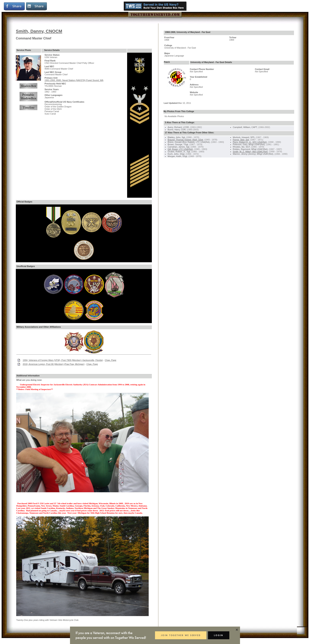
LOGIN (219, 635)
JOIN (181, 635)
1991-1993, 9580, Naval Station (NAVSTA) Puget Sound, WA (74, 80)
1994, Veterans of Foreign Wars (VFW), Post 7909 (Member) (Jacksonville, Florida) (63, 360)
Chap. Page (111, 360)
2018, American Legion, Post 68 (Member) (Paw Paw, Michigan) (54, 364)
